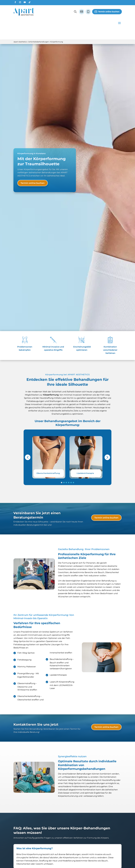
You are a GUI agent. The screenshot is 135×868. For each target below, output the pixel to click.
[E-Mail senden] (82, 12)
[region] (67, 447)
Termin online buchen (33, 173)
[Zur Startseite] (24, 12)
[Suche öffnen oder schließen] (75, 12)
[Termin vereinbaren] (107, 12)
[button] (49, 447)
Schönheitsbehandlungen (38, 32)
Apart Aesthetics (20, 32)
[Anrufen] (88, 12)
